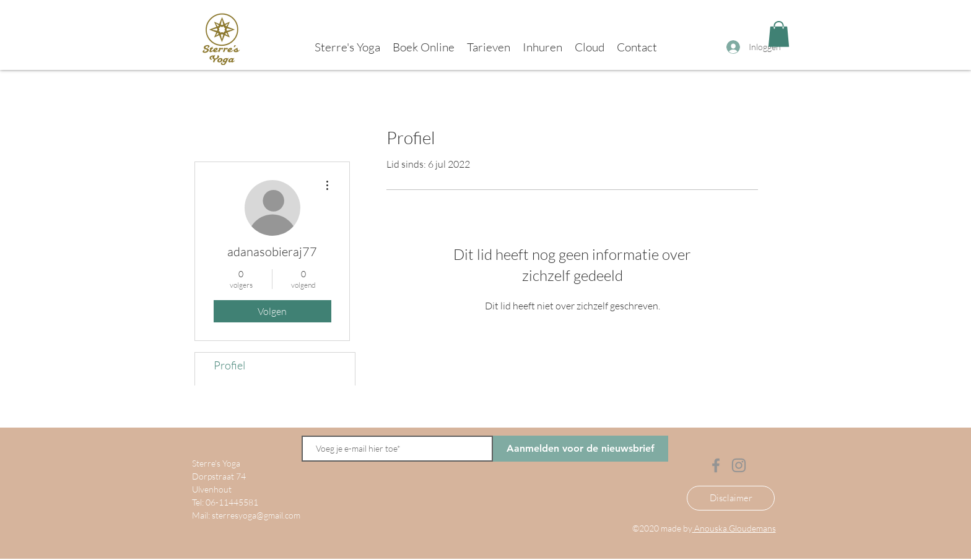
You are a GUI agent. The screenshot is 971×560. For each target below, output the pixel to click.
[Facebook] (716, 465)
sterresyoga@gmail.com (256, 515)
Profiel (229, 365)
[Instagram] (739, 465)
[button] (779, 34)
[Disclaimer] (731, 498)
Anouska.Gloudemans (734, 528)
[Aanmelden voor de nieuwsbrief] (581, 449)
